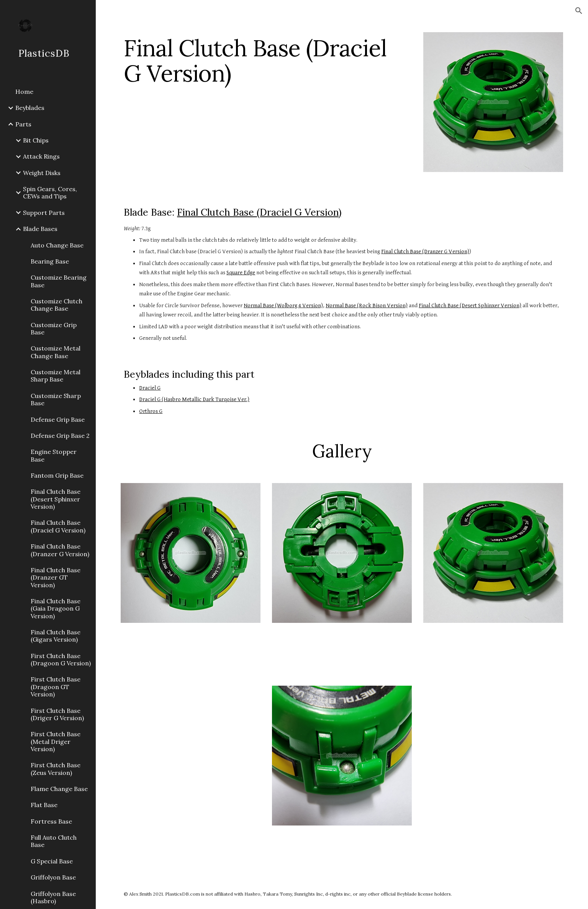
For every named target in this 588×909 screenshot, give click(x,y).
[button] (579, 11)
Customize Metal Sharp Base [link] (56, 376)
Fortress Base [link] (51, 821)
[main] (266, 61)
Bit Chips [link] (36, 140)
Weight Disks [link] (42, 173)
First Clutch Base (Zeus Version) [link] (56, 769)
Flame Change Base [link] (59, 789)
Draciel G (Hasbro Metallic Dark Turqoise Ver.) (194, 399)
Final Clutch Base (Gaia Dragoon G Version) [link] (56, 608)
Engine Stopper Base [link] (54, 455)
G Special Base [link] (52, 861)
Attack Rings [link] (41, 156)
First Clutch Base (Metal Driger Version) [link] (56, 741)
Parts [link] (23, 124)
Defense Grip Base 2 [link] (60, 436)
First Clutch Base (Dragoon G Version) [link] (61, 659)
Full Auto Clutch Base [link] (54, 841)
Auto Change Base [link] (57, 245)
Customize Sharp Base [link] (56, 399)
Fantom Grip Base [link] (57, 475)
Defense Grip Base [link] (58, 419)
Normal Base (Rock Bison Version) (367, 305)
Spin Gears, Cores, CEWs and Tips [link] (50, 192)
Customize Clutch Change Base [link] (57, 305)
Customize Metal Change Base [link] (56, 352)
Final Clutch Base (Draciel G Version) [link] (58, 526)
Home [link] (24, 92)
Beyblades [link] (30, 108)
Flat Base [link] (44, 805)
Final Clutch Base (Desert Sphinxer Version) (470, 305)
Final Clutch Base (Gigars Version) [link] (56, 636)
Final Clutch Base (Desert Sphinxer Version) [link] (56, 499)
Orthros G (151, 411)
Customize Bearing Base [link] (59, 281)
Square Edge (241, 273)
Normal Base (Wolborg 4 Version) (283, 305)
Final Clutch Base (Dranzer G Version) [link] (60, 550)
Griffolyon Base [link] (53, 877)
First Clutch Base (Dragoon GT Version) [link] (56, 687)
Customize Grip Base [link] (54, 328)
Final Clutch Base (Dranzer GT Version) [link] (56, 577)
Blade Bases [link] (40, 229)
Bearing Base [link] (50, 261)
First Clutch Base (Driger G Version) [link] (57, 714)
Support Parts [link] (44, 213)
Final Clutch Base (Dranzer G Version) (425, 251)
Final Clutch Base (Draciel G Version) (259, 212)
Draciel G (150, 388)
